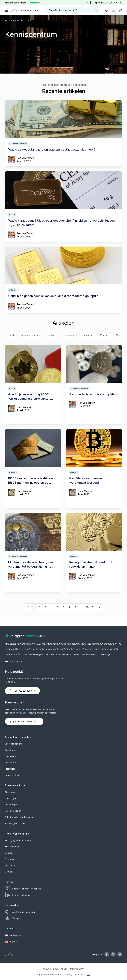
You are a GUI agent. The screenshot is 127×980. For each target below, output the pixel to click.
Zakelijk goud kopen (15, 823)
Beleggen (68, 335)
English (11, 942)
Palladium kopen (13, 811)
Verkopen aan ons (14, 744)
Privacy (68, 975)
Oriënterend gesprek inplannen (20, 817)
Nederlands (13, 935)
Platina (104, 335)
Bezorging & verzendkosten (19, 840)
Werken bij (10, 865)
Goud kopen (11, 798)
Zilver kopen (11, 792)
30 (87, 607)
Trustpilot (13, 918)
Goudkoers (10, 756)
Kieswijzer (10, 769)
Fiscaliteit (87, 335)
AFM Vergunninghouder (20, 912)
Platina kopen (12, 805)
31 (93, 607)
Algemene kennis (31, 335)
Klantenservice (12, 847)
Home (10, 20)
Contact (9, 872)
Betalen (9, 853)
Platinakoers (11, 763)
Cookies (79, 975)
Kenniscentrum (24, 20)
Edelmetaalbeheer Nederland (23, 889)
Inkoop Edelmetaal (18, 895)
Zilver (52, 335)
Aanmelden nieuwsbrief (24, 721)
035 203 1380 (115, 3)
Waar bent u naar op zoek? (73, 10)
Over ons (9, 859)
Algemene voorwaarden (49, 975)
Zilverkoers (10, 750)
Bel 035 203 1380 (22, 691)
